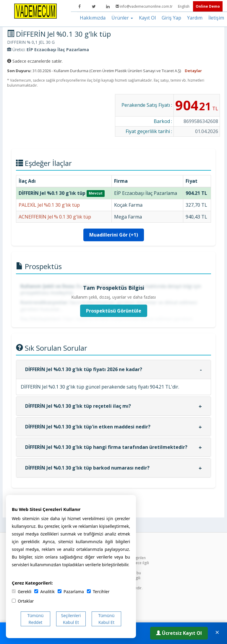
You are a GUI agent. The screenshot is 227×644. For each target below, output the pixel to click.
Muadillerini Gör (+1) (114, 235)
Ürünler (122, 18)
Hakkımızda (93, 18)
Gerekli (22, 592)
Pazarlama (71, 592)
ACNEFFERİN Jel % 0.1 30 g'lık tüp (55, 217)
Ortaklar (23, 601)
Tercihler (98, 592)
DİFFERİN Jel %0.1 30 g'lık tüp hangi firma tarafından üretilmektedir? (106, 447)
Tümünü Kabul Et (107, 619)
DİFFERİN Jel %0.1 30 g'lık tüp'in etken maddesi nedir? (88, 427)
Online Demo (208, 6)
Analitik (44, 592)
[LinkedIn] (108, 7)
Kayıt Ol (147, 18)
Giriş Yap (171, 18)
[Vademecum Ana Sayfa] (35, 11)
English (184, 6)
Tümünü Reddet (36, 619)
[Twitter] (94, 7)
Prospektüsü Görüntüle (114, 311)
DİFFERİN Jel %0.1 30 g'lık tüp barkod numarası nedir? (87, 468)
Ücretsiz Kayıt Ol (179, 633)
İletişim (216, 18)
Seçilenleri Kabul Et (71, 619)
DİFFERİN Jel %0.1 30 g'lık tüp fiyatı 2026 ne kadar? (84, 369)
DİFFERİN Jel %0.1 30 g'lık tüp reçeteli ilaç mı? (78, 406)
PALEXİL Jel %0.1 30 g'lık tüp (49, 205)
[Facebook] (80, 7)
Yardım (195, 18)
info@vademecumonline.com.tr (145, 6)
